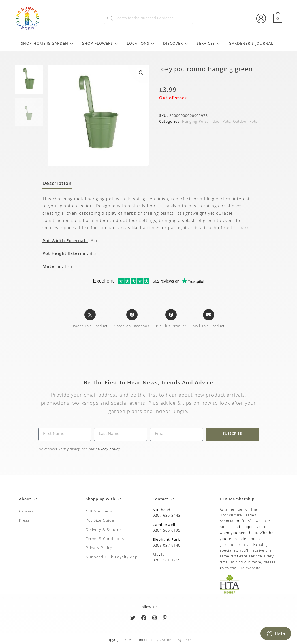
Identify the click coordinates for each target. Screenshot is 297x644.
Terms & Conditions (105, 539)
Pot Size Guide (100, 521)
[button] (141, 73)
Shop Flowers (100, 44)
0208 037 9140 (166, 546)
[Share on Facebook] (132, 319)
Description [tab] (57, 184)
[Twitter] (133, 619)
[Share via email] (209, 319)
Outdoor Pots (245, 122)
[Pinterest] (165, 619)
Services (209, 44)
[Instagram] (155, 619)
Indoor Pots (220, 122)
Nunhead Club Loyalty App (112, 557)
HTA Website (249, 569)
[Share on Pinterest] (171, 319)
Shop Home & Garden (47, 44)
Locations (141, 44)
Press (24, 521)
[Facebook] (144, 619)
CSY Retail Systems (176, 640)
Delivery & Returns (104, 530)
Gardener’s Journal (251, 44)
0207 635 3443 (166, 516)
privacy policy (107, 449)
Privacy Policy (99, 548)
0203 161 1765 (166, 561)
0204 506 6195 (166, 531)
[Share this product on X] (90, 319)
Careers (26, 512)
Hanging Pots (194, 122)
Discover (176, 44)
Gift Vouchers (99, 512)
